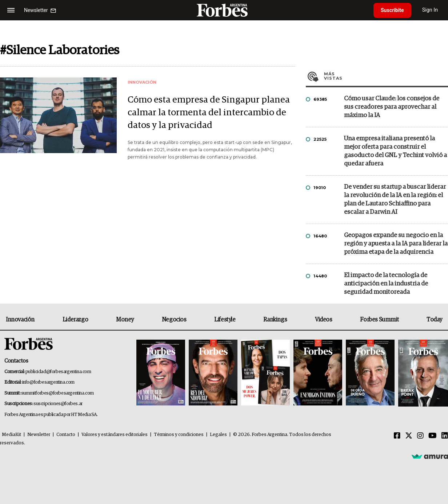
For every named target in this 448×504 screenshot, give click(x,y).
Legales (218, 435)
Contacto (66, 435)
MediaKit (11, 435)
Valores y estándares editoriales (115, 435)
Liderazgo (75, 320)
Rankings (275, 320)
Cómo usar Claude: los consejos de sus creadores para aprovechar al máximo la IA (392, 107)
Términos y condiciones (179, 435)
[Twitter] (409, 436)
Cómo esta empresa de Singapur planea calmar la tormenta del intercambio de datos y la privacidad (209, 113)
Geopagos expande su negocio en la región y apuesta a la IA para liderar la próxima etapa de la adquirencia (396, 244)
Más (386, 76)
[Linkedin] (445, 436)
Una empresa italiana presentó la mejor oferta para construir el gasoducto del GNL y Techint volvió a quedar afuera (395, 151)
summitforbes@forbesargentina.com (57, 393)
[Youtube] (433, 436)
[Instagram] (420, 436)
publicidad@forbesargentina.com (58, 372)
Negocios (174, 320)
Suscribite (392, 10)
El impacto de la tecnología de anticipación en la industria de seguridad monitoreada (386, 284)
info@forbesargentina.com (48, 382)
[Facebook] (397, 436)
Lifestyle (225, 320)
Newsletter (39, 435)
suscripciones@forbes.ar (58, 404)
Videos (324, 320)
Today (434, 320)
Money (125, 320)
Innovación (20, 320)
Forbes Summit (379, 320)
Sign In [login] (430, 10)
